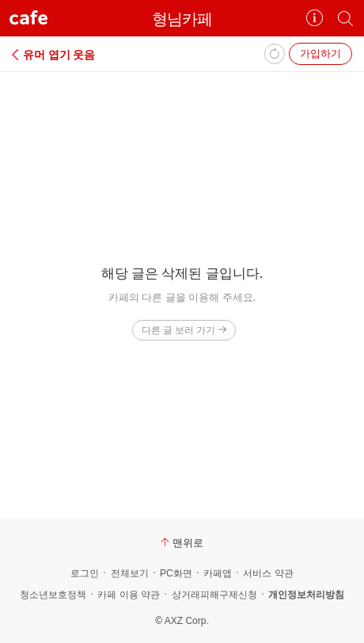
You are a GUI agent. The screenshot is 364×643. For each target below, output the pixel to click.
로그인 (85, 573)
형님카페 (182, 19)
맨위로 (182, 542)
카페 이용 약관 (129, 595)
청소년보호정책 (53, 595)
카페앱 (218, 573)
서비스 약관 (268, 573)
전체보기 (130, 573)
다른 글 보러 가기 (184, 330)
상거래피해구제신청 (214, 595)
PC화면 (176, 573)
